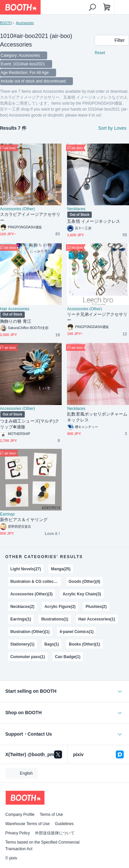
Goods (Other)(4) (84, 582)
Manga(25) (61, 569)
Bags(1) (52, 644)
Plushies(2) (96, 607)
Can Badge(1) (68, 657)
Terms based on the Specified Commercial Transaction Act (42, 846)
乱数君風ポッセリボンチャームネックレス (97, 417)
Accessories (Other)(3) (31, 594)
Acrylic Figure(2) (60, 607)
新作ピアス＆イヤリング (24, 520)
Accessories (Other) (17, 209)
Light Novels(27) (26, 569)
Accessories (25, 23)
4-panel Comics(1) (76, 632)
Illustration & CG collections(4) (36, 582)
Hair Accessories (15, 309)
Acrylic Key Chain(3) (82, 594)
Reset (100, 53)
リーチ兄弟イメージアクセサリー (97, 317)
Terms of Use (51, 815)
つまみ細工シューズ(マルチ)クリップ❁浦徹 (30, 424)
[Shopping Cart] (107, 7)
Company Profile (20, 815)
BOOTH (6, 23)
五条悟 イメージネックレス (94, 221)
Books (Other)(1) (84, 644)
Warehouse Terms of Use (27, 824)
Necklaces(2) (22, 607)
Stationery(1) (22, 644)
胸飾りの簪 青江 (16, 321)
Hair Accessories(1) (97, 619)
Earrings (7, 514)
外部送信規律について (55, 833)
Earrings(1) (21, 619)
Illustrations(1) (55, 619)
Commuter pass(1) (28, 657)
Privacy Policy (17, 833)
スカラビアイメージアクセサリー (30, 217)
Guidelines (64, 824)
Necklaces (76, 209)
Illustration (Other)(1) (30, 632)
